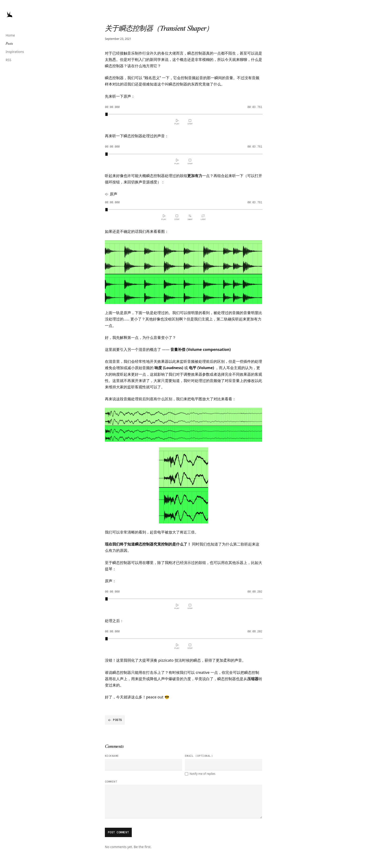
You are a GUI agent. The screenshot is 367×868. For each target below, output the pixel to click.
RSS (8, 60)
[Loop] (203, 217)
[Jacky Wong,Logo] (9, 14)
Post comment (118, 832)
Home (10, 35)
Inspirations (15, 52)
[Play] (177, 122)
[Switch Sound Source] (190, 217)
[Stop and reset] (190, 122)
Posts (9, 44)
